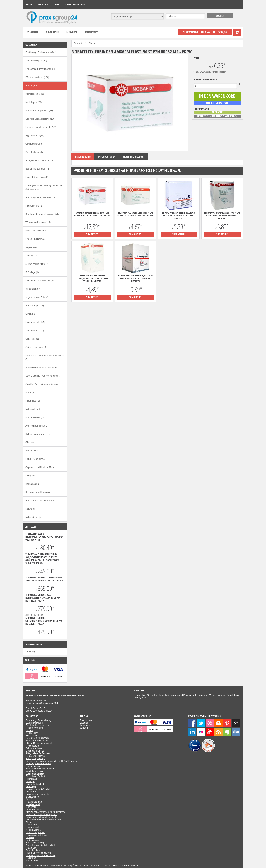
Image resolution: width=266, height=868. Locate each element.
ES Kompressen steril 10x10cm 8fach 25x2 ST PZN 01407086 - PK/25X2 (179, 216)
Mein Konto (92, 32)
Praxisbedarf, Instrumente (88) (40, 69)
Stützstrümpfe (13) (35, 306)
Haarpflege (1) (33, 401)
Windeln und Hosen (36, 771)
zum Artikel (92, 234)
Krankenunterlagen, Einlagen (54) (42, 214)
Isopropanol (31, 247)
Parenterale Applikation (37, 738)
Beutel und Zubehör (36, 756)
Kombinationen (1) (35, 417)
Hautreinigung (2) (34, 206)
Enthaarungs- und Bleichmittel (40, 501)
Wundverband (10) (35, 331)
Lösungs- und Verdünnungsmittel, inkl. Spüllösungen (52, 761)
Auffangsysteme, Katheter (39, 764)
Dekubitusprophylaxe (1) (37, 434)
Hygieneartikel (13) (35, 136)
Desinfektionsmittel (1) (36, 152)
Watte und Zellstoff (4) (36, 231)
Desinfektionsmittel (35, 751)
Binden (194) (32, 86)
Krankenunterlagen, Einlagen (40, 769)
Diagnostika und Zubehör (38, 789)
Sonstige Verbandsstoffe (38, 741)
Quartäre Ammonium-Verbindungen (43, 384)
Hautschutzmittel (34, 802)
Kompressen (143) (35, 94)
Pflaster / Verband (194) (37, 77)
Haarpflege (31, 825)
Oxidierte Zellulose (35, 810)
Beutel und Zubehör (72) (37, 169)
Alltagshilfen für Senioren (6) (39, 160)
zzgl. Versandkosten (216, 72)
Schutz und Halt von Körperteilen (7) (43, 376)
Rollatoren (31, 509)
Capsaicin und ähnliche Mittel (40, 467)
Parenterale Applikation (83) (39, 111)
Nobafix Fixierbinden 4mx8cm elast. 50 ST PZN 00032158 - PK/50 (92, 214)
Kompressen (32, 733)
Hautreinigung (33, 766)
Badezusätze (32, 451)
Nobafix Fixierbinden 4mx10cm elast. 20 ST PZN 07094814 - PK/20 (135, 214)
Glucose (30, 442)
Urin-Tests (31, 807)
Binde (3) (30, 392)
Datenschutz (86, 720)
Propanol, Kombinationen (38, 492)
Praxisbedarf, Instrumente (39, 725)
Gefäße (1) (31, 314)
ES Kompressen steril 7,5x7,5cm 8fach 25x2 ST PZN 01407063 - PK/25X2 (136, 278)
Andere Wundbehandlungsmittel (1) (43, 368)
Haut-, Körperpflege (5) (37, 177)
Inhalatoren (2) (33, 289)
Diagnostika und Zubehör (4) (40, 281)
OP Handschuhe (34, 144)
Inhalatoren (31, 792)
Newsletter (52, 32)
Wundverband (33, 804)
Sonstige (30, 781)
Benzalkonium (32, 484)
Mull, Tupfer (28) (34, 102)
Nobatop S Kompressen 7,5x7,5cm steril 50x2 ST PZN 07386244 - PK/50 (92, 278)
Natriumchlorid (33, 409)
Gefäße (30, 799)
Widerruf (84, 728)
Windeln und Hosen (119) (38, 222)
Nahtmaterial (32, 861)
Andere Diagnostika (36, 833)
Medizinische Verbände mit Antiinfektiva (45, 812)
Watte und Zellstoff (35, 774)
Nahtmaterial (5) (33, 517)
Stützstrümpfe (33, 797)
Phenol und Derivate (36, 239)
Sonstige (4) (31, 256)
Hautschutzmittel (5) (35, 322)
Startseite (33, 32)
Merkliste (72, 32)
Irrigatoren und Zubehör (37, 297)
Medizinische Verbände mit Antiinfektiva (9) (45, 357)
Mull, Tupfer (32, 736)
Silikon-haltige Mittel (36, 784)
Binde (29, 822)
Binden (29, 730)
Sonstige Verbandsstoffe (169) (40, 119)
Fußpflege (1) (32, 272)
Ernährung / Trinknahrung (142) (41, 52)
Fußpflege (31, 786)
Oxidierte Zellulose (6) (36, 347)
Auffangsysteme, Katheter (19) (41, 197)
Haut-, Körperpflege (36, 759)
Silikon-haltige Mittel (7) (37, 264)
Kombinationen (33, 830)
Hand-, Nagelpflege (35, 459)
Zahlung (84, 723)
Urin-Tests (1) (32, 339)
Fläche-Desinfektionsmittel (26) (41, 127)
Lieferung (30, 651)
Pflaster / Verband (35, 728)
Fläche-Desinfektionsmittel (39, 743)
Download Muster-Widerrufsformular (120, 866)
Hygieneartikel (33, 746)
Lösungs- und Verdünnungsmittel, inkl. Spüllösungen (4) (44, 187)
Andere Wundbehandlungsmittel (42, 815)
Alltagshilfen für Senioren (38, 753)
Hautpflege (31, 476)
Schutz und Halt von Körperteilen (42, 817)
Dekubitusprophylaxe (36, 835)
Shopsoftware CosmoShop (88, 866)
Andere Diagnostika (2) (37, 426)
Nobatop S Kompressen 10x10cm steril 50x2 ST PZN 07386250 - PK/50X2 (222, 216)
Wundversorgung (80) (36, 61)
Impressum (85, 725)
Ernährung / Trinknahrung (38, 720)
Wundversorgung (34, 723)
